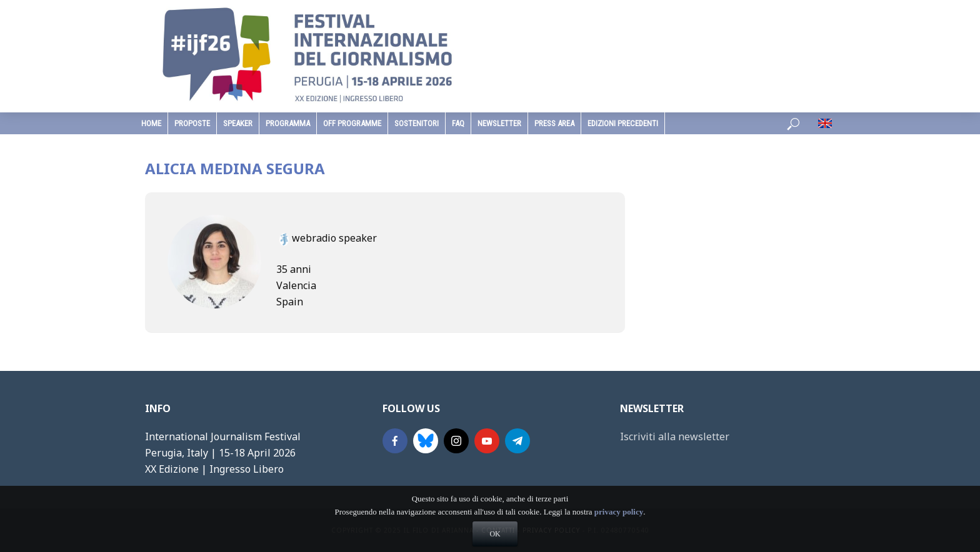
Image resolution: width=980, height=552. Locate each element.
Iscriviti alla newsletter (675, 436)
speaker (238, 123)
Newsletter (499, 123)
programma (288, 123)
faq (458, 123)
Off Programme (352, 123)
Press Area (554, 123)
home (151, 123)
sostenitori (417, 123)
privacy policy (619, 529)
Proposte (192, 123)
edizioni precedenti (623, 123)
